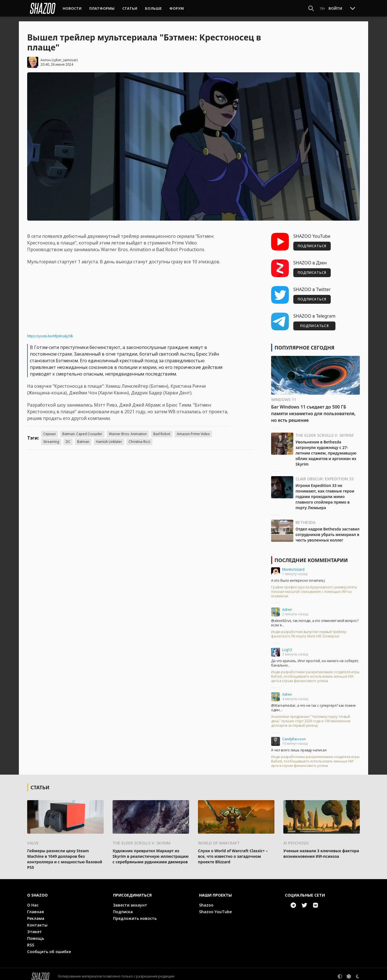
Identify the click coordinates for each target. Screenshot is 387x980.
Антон (46, 55)
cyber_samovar (65, 55)
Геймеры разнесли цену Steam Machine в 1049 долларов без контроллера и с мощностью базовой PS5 (65, 854)
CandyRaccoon (294, 735)
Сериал (49, 429)
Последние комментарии (311, 556)
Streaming (51, 437)
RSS (31, 940)
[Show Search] (311, 8)
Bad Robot (162, 429)
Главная (35, 907)
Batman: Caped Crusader (82, 429)
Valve (33, 838)
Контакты (37, 920)
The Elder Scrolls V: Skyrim (324, 431)
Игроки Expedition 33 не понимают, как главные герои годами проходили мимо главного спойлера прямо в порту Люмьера (325, 492)
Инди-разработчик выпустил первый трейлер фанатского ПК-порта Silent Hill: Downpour (309, 630)
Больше (153, 8)
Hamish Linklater (109, 437)
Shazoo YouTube (215, 907)
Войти (335, 8)
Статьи (130, 8)
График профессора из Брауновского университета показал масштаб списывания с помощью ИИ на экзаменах (314, 587)
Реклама (36, 914)
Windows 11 (284, 395)
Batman (83, 437)
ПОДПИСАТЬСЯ (312, 242)
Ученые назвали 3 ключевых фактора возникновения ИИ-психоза (321, 849)
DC (68, 437)
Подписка (123, 907)
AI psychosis (296, 838)
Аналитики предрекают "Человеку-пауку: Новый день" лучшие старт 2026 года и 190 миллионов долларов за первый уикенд (311, 717)
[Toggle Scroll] (353, 8)
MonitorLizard (293, 565)
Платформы (102, 8)
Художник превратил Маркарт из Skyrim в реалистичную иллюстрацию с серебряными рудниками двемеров (151, 852)
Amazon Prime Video (193, 429)
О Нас (33, 900)
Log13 (287, 645)
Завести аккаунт (130, 900)
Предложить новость (135, 914)
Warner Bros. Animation (128, 429)
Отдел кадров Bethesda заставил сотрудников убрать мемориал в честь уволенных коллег (328, 530)
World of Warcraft (219, 838)
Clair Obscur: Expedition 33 (324, 474)
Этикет (35, 927)
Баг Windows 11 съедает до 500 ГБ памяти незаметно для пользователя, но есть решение (313, 409)
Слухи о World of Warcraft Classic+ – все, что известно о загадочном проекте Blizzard (233, 852)
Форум (177, 8)
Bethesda (305, 518)
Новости (72, 8)
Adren (287, 605)
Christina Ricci (139, 437)
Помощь (36, 934)
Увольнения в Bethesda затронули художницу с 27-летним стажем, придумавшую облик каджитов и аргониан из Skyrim (326, 449)
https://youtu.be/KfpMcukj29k (50, 332)
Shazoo (206, 900)
